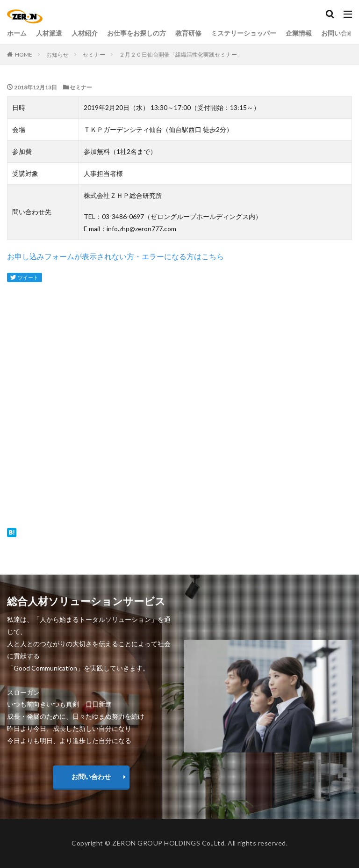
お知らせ (57, 55)
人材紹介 (85, 33)
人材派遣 (49, 33)
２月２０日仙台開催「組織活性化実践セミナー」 (181, 55)
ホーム (17, 33)
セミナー (94, 55)
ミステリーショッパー (244, 33)
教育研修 (188, 33)
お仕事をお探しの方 (136, 33)
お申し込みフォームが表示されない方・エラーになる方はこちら (115, 256)
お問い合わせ (91, 777)
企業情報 (299, 33)
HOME (24, 55)
